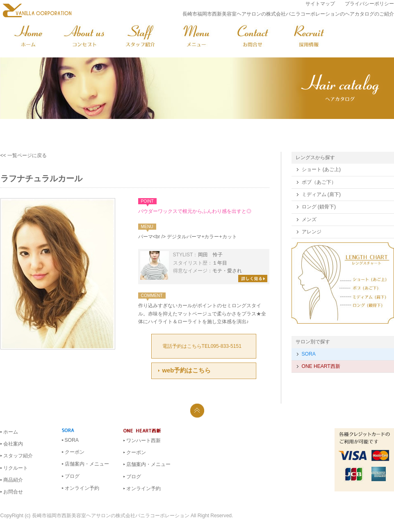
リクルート (16, 468)
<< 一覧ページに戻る (24, 155)
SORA (309, 354)
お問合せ (13, 492)
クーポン (75, 452)
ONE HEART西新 (321, 366)
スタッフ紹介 (18, 456)
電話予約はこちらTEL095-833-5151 (202, 346)
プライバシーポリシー (369, 4)
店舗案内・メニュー (87, 464)
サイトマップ (320, 4)
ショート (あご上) (321, 169)
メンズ (309, 219)
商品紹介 (13, 480)
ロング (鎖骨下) (319, 207)
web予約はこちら (187, 370)
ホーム (11, 432)
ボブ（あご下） (319, 182)
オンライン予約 (82, 488)
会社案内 (13, 444)
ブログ (72, 476)
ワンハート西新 (143, 441)
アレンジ (312, 232)
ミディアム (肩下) (321, 194)
